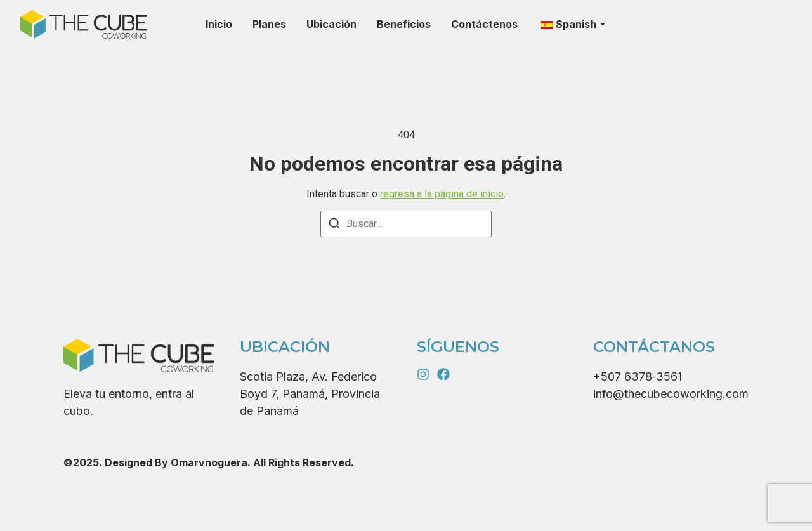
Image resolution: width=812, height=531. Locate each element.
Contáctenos (484, 24)
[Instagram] (423, 374)
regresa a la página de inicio (442, 194)
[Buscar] (334, 226)
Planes (269, 24)
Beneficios (404, 24)
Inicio (219, 24)
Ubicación (331, 24)
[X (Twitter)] (443, 374)
